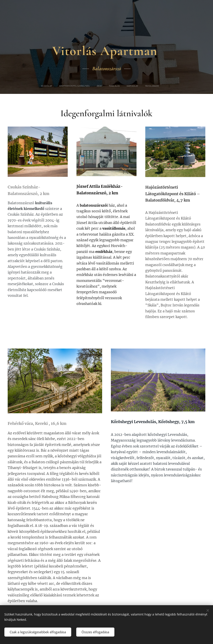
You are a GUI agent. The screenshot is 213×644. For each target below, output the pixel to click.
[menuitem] (73, 86)
